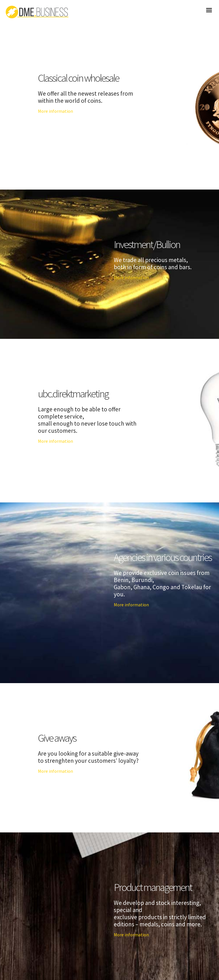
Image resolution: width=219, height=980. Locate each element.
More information (55, 111)
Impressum (132, 963)
